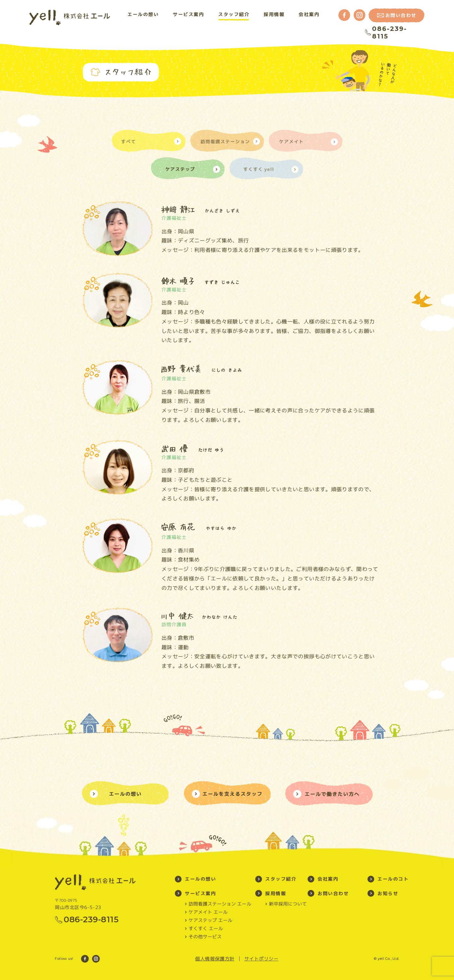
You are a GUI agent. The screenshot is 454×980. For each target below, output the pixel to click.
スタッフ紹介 (234, 15)
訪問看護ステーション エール (220, 904)
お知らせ (388, 893)
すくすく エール (206, 929)
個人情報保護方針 (215, 959)
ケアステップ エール (210, 920)
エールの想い (143, 15)
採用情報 (274, 15)
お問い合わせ (333, 893)
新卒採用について (288, 904)
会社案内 (309, 15)
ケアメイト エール (208, 912)
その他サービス (205, 937)
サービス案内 (188, 15)
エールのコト (393, 879)
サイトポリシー (262, 959)
